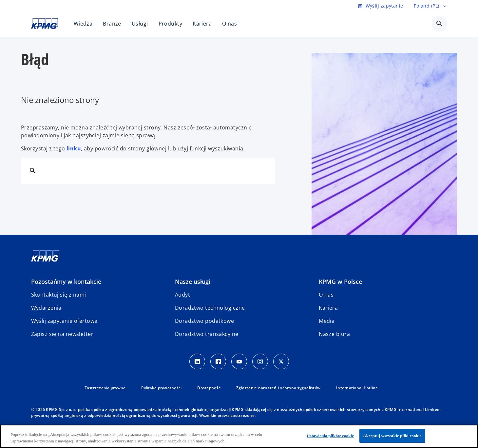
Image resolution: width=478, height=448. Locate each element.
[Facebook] (218, 361)
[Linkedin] (197, 361)
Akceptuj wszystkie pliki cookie (392, 436)
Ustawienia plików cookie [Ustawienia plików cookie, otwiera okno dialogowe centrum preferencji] (330, 436)
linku (74, 148)
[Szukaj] (33, 170)
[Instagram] (260, 361)
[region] (239, 436)
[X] (281, 361)
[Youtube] (239, 361)
